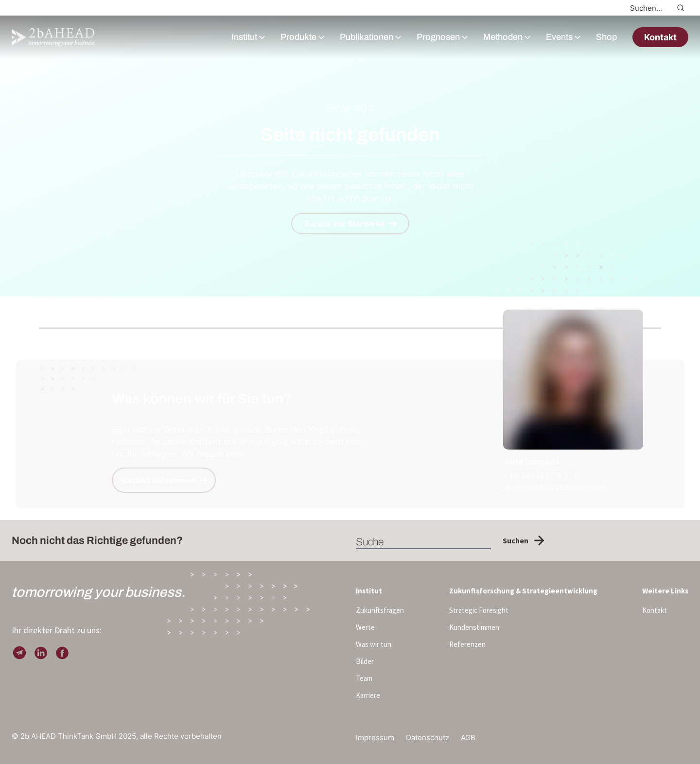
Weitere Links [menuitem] (665, 591)
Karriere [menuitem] (368, 695)
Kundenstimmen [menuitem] (474, 627)
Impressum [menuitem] (375, 738)
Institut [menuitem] (369, 591)
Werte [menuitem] (365, 627)
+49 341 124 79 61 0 (541, 475)
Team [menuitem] (364, 678)
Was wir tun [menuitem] (374, 644)
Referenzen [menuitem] (467, 644)
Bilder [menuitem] (365, 661)
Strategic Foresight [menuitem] (479, 610)
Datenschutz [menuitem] (428, 738)
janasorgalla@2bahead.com (554, 487)
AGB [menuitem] (468, 738)
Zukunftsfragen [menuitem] (380, 610)
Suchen (523, 540)
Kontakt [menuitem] (655, 610)
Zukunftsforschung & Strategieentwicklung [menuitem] (523, 591)
